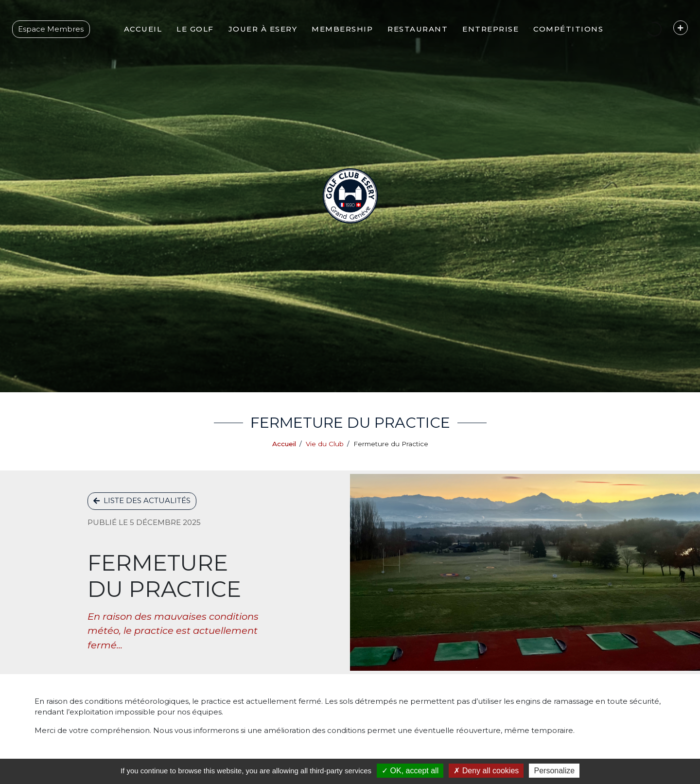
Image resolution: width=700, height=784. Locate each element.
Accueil (284, 444)
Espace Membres (56, 41)
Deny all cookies (486, 771)
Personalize (554, 771)
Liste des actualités (142, 500)
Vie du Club (325, 444)
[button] (188, 41)
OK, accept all (410, 771)
